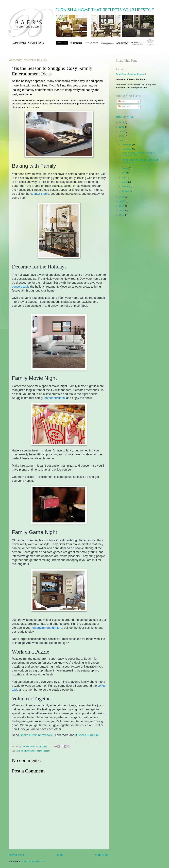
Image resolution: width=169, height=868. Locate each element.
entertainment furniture (47, 628)
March (125, 182)
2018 (122, 201)
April (124, 177)
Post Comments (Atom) (33, 861)
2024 (122, 122)
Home (60, 855)
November (127, 149)
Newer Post (16, 855)
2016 (122, 210)
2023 (122, 127)
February (126, 186)
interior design (43, 751)
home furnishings (27, 751)
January (126, 191)
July (124, 173)
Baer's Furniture (88, 735)
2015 (122, 215)
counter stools (40, 194)
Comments (124, 107)
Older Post (102, 855)
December (127, 144)
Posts (122, 101)
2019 (122, 197)
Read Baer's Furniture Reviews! (131, 74)
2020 (122, 141)
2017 (122, 206)
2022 (122, 132)
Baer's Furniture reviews (36, 735)
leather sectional (55, 398)
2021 (122, 136)
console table (21, 287)
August (125, 168)
